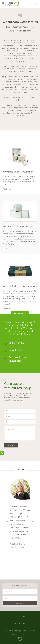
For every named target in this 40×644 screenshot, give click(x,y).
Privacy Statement (20, 616)
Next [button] (32, 521)
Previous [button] (8, 521)
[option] (20, 156)
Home (9, 27)
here (32, 97)
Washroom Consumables (16, 226)
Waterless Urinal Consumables (18, 172)
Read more (7, 189)
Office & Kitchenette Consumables (20, 286)
